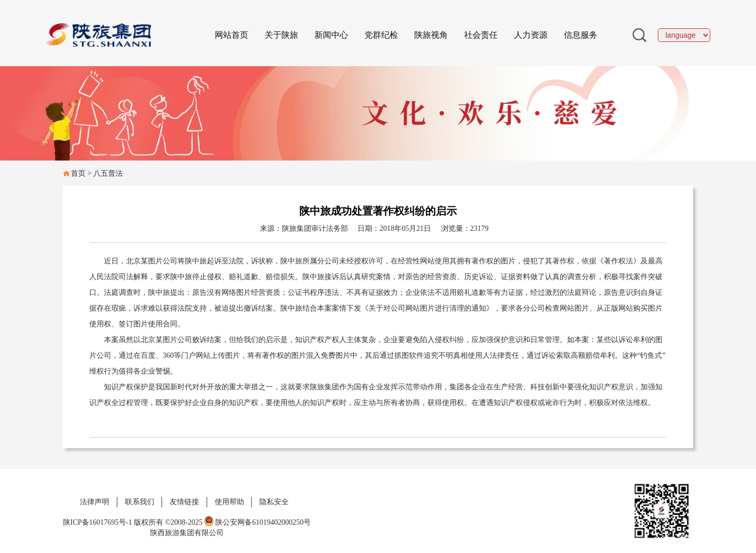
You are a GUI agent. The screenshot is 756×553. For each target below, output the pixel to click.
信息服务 (581, 35)
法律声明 (94, 502)
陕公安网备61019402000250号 (258, 522)
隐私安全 (274, 502)
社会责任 (481, 35)
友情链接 (184, 502)
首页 (78, 173)
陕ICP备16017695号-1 (97, 522)
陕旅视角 (431, 35)
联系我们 (140, 502)
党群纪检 (381, 35)
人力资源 (531, 35)
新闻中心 (331, 35)
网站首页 (232, 35)
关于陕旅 (281, 35)
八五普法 (108, 173)
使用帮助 (229, 502)
